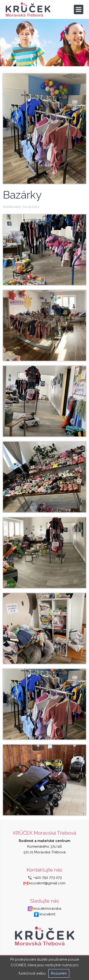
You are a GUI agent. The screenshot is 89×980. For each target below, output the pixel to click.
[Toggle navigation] (79, 9)
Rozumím (59, 973)
